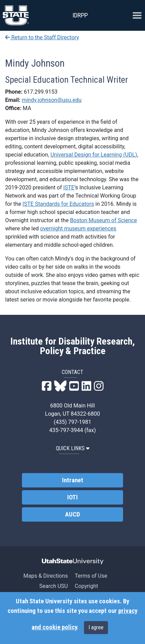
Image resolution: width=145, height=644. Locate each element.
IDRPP (80, 15)
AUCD (72, 514)
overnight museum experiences (78, 229)
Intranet (73, 480)
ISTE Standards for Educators (58, 204)
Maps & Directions (46, 576)
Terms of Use (91, 576)
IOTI (72, 497)
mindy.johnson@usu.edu (51, 100)
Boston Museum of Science (103, 220)
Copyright (86, 586)
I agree (96, 627)
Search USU (54, 586)
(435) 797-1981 (72, 422)
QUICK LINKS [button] (73, 448)
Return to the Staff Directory (42, 37)
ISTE (69, 187)
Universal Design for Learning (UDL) (94, 155)
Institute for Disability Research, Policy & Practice (72, 346)
